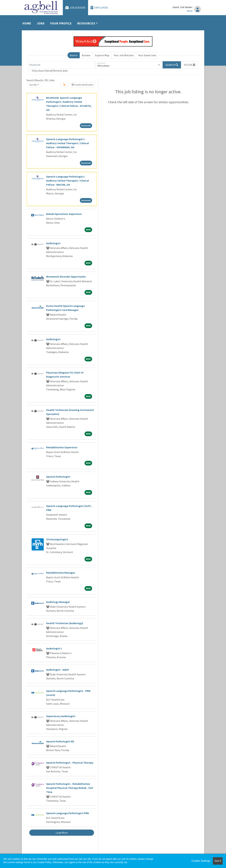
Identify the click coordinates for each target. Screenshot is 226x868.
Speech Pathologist (58, 477)
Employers (99, 8)
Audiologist (53, 243)
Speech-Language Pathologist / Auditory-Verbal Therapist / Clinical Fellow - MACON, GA (68, 181)
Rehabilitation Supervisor (62, 447)
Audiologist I (54, 648)
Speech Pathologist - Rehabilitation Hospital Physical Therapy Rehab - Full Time (70, 788)
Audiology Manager (58, 602)
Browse (86, 55)
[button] (190, 65)
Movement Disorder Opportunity (66, 277)
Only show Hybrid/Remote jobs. (50, 71)
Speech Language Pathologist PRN (68, 813)
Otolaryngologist (57, 539)
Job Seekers (75, 8)
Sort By (33, 85)
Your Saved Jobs (147, 55)
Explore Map (102, 55)
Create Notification (83, 85)
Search (74, 55)
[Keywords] (61, 65)
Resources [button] (86, 23)
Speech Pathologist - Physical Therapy (70, 763)
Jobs (41, 23)
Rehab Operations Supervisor (64, 214)
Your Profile (61, 23)
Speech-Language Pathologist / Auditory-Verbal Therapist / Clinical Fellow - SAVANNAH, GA (68, 143)
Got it (218, 861)
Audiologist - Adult (58, 670)
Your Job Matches (124, 55)
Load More (62, 833)
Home (27, 23)
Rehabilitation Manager (61, 573)
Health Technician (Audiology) (65, 623)
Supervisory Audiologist (61, 716)
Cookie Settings (201, 861)
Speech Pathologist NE (60, 741)
